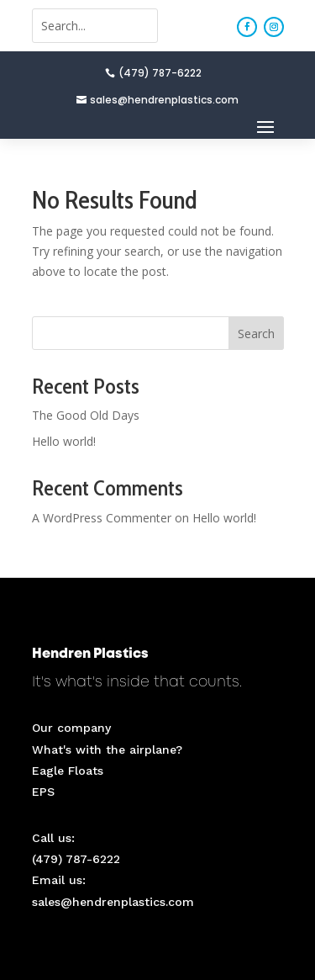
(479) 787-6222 (160, 73)
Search (256, 334)
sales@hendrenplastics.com (164, 100)
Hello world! (64, 441)
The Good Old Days (86, 415)
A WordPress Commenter (102, 518)
